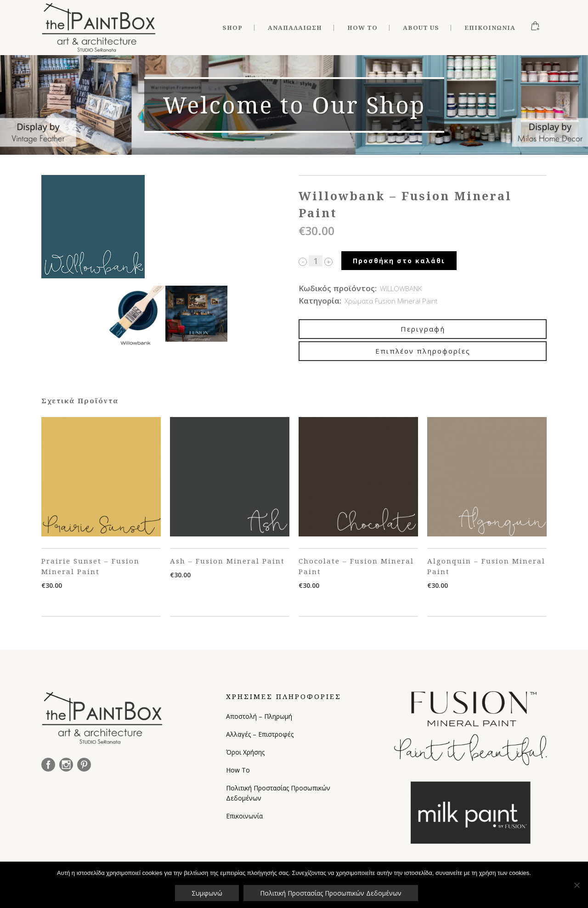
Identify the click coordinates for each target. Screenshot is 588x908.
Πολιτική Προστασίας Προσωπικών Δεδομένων (278, 793)
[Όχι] (577, 885)
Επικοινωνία (244, 816)
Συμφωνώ (207, 893)
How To (238, 770)
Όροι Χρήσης (245, 752)
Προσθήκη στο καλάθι (399, 261)
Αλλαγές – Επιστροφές (260, 734)
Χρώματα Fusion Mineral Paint (391, 301)
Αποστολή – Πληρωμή (259, 716)
